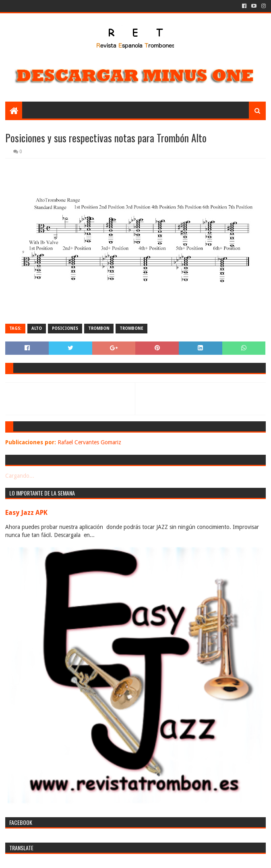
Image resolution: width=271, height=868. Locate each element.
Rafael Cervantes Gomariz (89, 442)
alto (37, 328)
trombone (131, 328)
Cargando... (20, 476)
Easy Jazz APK (26, 513)
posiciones (65, 328)
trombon (99, 328)
